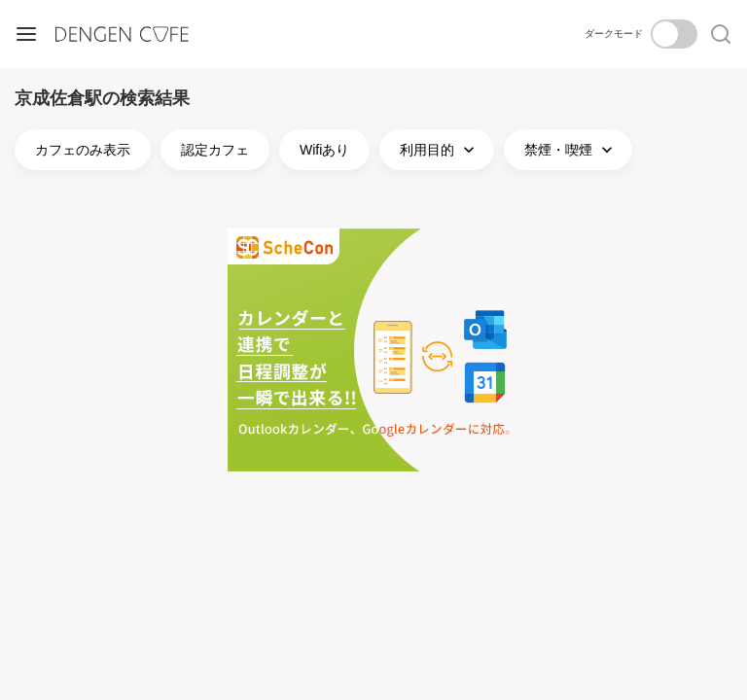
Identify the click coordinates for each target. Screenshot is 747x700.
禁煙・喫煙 (570, 150)
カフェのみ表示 (83, 150)
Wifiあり (324, 150)
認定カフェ (215, 150)
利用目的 (439, 150)
